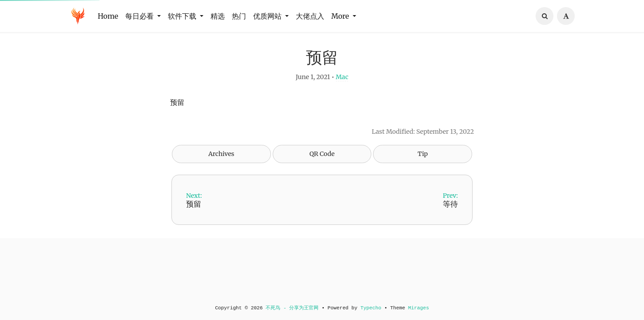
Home (108, 16)
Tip (423, 161)
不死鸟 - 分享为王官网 (292, 308)
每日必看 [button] (140, 16)
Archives (221, 161)
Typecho (371, 308)
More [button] (341, 16)
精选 (218, 16)
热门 (239, 16)
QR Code (322, 161)
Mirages (419, 308)
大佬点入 (310, 16)
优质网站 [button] (268, 16)
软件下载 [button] (183, 16)
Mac (342, 84)
